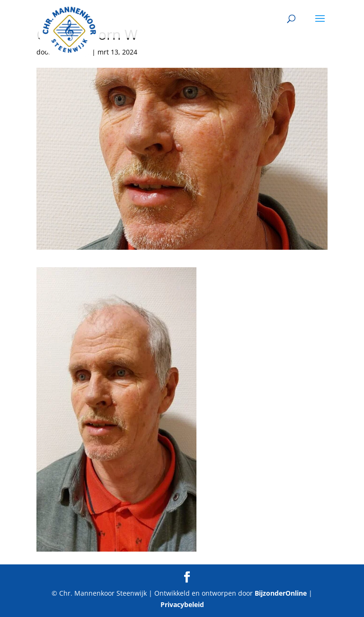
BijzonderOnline (281, 593)
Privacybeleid (182, 604)
